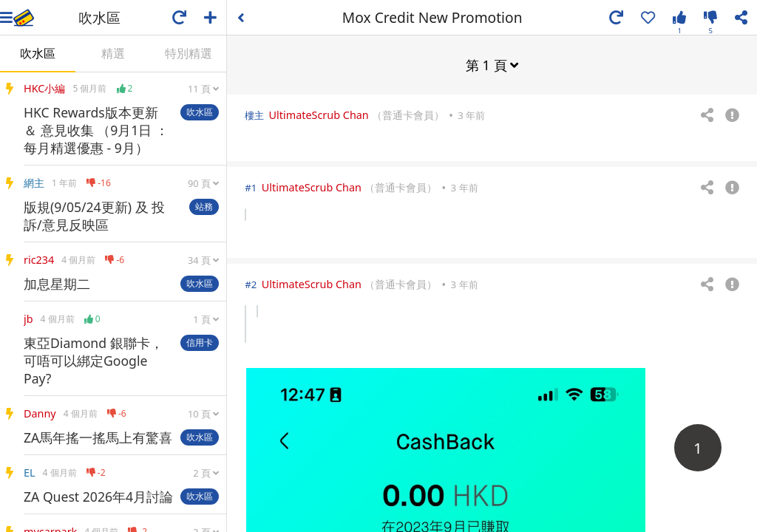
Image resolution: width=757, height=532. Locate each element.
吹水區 (38, 53)
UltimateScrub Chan (319, 114)
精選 (113, 53)
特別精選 (189, 53)
